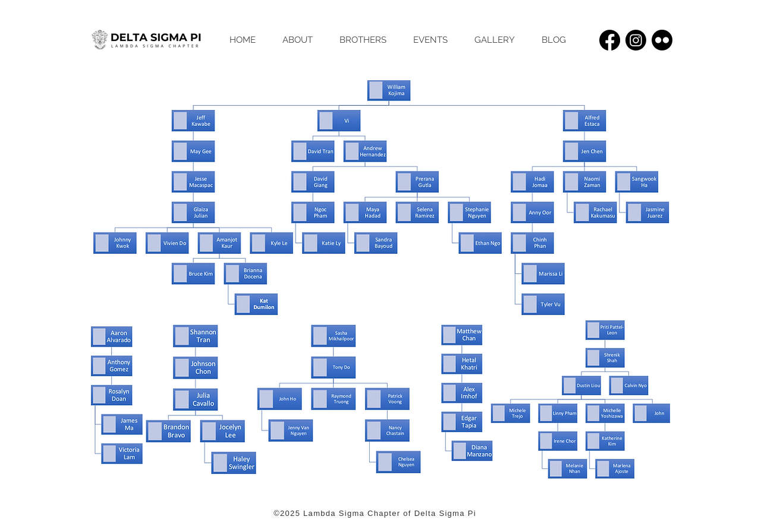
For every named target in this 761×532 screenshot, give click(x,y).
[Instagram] (636, 40)
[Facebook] (610, 40)
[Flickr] (662, 40)
